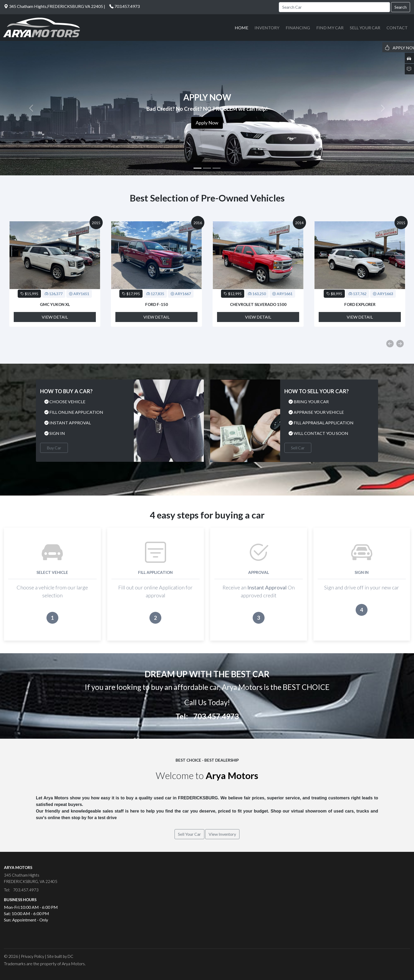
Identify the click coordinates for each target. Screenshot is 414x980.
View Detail (55, 317)
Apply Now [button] (207, 123)
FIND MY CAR (330, 28)
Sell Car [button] (298, 448)
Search (401, 7)
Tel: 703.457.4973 (207, 716)
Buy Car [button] (54, 448)
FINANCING (298, 28)
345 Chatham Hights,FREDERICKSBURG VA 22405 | (55, 6)
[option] (55, 274)
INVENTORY (267, 28)
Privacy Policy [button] (32, 956)
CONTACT (397, 28)
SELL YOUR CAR (365, 28)
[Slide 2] (207, 168)
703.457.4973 (127, 6)
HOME (241, 28)
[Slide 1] (197, 168)
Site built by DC (60, 956)
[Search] (334, 7)
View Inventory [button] (222, 834)
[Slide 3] (217, 168)
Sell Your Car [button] (189, 834)
